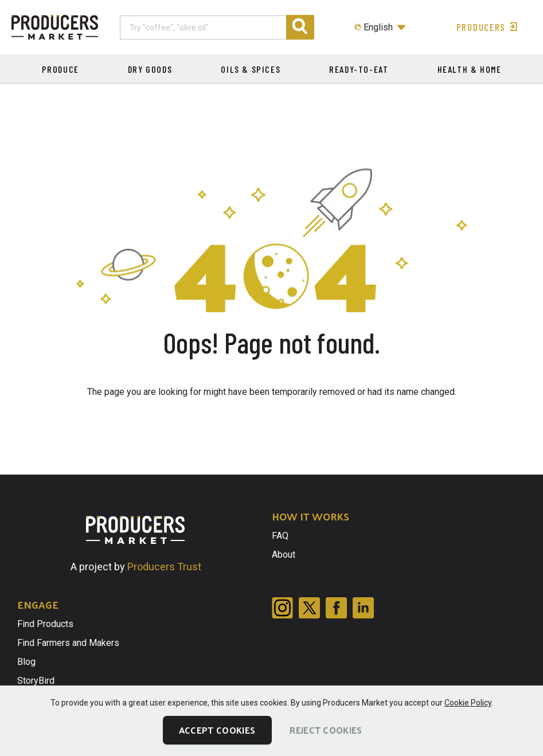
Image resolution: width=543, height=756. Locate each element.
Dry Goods (150, 69)
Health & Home (470, 69)
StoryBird (36, 681)
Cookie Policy (468, 703)
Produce (60, 69)
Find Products (45, 624)
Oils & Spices (251, 69)
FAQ (280, 536)
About (284, 555)
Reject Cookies (326, 730)
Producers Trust (164, 567)
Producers (488, 27)
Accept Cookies (217, 730)
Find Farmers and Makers (68, 643)
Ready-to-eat (359, 69)
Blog (26, 662)
